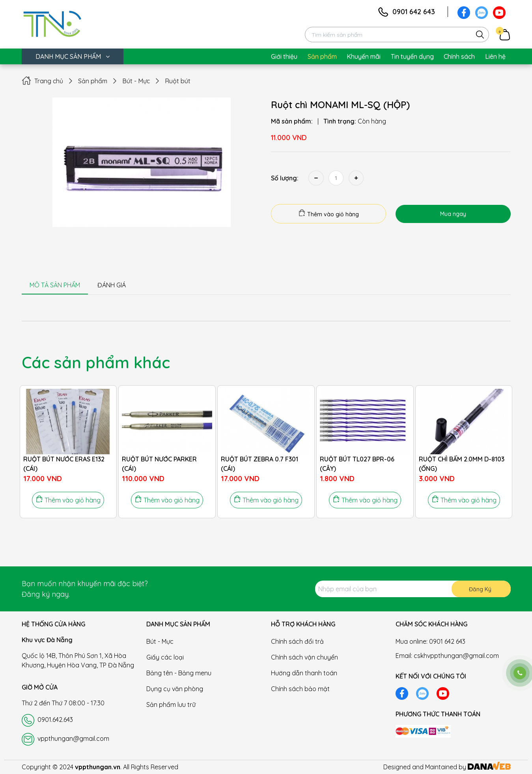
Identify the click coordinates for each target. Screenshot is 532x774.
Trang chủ (49, 81)
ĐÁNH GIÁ (112, 285)
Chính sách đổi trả (297, 641)
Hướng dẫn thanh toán (304, 673)
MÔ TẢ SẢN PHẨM (55, 285)
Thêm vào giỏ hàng (329, 214)
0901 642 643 (414, 12)
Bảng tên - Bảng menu (179, 673)
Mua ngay (453, 214)
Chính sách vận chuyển (304, 657)
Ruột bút (178, 81)
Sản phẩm (93, 81)
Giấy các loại (165, 657)
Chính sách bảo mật (300, 689)
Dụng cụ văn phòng (175, 689)
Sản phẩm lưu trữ (171, 705)
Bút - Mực (136, 81)
